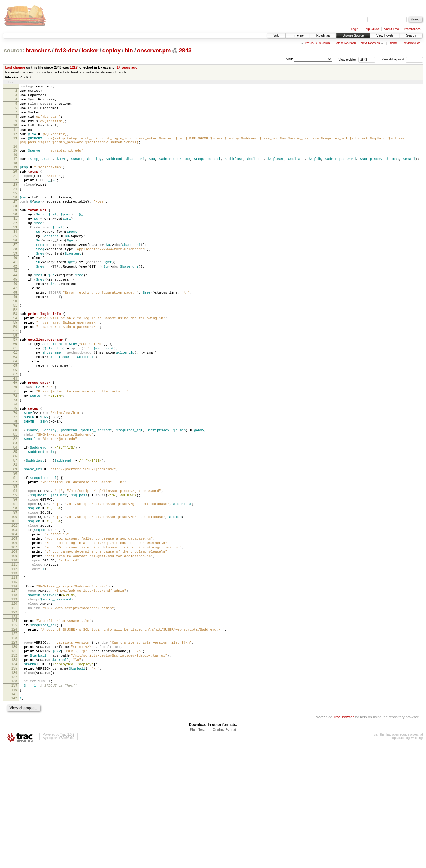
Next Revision (370, 43)
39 (15, 285)
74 (15, 466)
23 (15, 203)
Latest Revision (345, 43)
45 (15, 317)
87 (15, 533)
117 (14, 691)
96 (15, 580)
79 (15, 491)
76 (15, 475)
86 (15, 528)
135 (14, 785)
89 (15, 543)
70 (15, 445)
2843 (185, 50)
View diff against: (402, 59)
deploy (111, 50)
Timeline (298, 35)
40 (15, 290)
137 (14, 795)
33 (15, 253)
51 (15, 348)
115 (14, 680)
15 (15, 163)
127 (14, 742)
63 (15, 409)
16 (15, 169)
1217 (74, 67)
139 (14, 804)
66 (15, 425)
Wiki (276, 35)
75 (15, 470)
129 (14, 753)
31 (15, 243)
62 (15, 404)
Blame (393, 43)
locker (90, 50)
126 (14, 737)
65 (15, 419)
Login (355, 29)
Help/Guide (371, 29)
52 (15, 353)
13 (15, 149)
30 (15, 237)
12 (15, 144)
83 (15, 512)
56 (15, 373)
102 (14, 612)
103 (14, 617)
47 (15, 327)
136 (14, 790)
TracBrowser (343, 839)
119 (14, 702)
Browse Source (353, 35)
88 (15, 538)
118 (14, 696)
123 (14, 723)
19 (15, 182)
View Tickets (385, 35)
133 (14, 774)
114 (14, 675)
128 (14, 748)
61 (15, 398)
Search (411, 35)
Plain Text (197, 851)
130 (14, 758)
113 (14, 670)
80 (15, 496)
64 (15, 414)
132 (14, 769)
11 (15, 139)
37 (15, 274)
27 (15, 223)
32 (15, 248)
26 (15, 218)
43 (15, 306)
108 (14, 644)
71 (15, 450)
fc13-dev (66, 50)
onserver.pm (154, 50)
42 (15, 301)
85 (15, 522)
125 (14, 732)
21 (15, 193)
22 (15, 198)
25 (15, 214)
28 (15, 228)
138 (14, 799)
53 (15, 357)
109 (14, 649)
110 (14, 654)
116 (14, 686)
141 (14, 815)
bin (129, 50)
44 (15, 311)
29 (15, 232)
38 (15, 280)
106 (14, 633)
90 (15, 549)
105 (14, 628)
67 (15, 430)
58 (15, 384)
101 (14, 607)
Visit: (289, 59)
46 (15, 322)
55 (15, 368)
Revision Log (412, 43)
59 (15, 388)
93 (15, 565)
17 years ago (127, 67)
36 (15, 269)
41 (15, 295)
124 (14, 727)
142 (14, 819)
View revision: (348, 59)
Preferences (412, 29)
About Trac (391, 29)
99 (15, 596)
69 (15, 439)
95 (15, 575)
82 (15, 507)
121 (14, 712)
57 (15, 379)
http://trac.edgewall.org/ (407, 860)
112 (14, 665)
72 (15, 455)
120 (14, 707)
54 (15, 363)
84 (15, 517)
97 (15, 586)
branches (38, 50)
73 (15, 460)
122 (14, 717)
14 (15, 159)
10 (15, 134)
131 (14, 764)
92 (15, 559)
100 (14, 601)
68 (15, 435)
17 (15, 173)
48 (15, 332)
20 (15, 187)
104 (14, 622)
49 (15, 338)
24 (15, 208)
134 (14, 779)
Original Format (224, 851)
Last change (15, 67)
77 (15, 480)
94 (15, 570)
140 (14, 810)
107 (14, 638)
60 (15, 393)
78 (15, 485)
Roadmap (323, 35)
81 (15, 501)
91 (15, 554)
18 (15, 178)
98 (15, 591)
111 (14, 659)
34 (15, 259)
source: (14, 50)
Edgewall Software (60, 860)
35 (15, 264)
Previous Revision (317, 43)
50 (15, 343)
